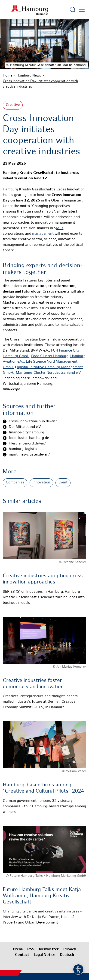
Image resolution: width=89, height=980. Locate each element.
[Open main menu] (82, 10)
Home (8, 76)
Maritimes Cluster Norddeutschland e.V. (49, 373)
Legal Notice (44, 955)
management (43, 234)
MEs (60, 228)
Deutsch (67, 955)
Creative (13, 105)
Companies (15, 483)
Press (18, 949)
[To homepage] (26, 10)
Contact (22, 955)
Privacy (70, 949)
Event (63, 483)
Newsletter (49, 949)
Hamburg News (29, 76)
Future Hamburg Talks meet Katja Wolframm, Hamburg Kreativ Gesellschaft (42, 896)
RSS (31, 949)
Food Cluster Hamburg (50, 356)
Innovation (41, 483)
